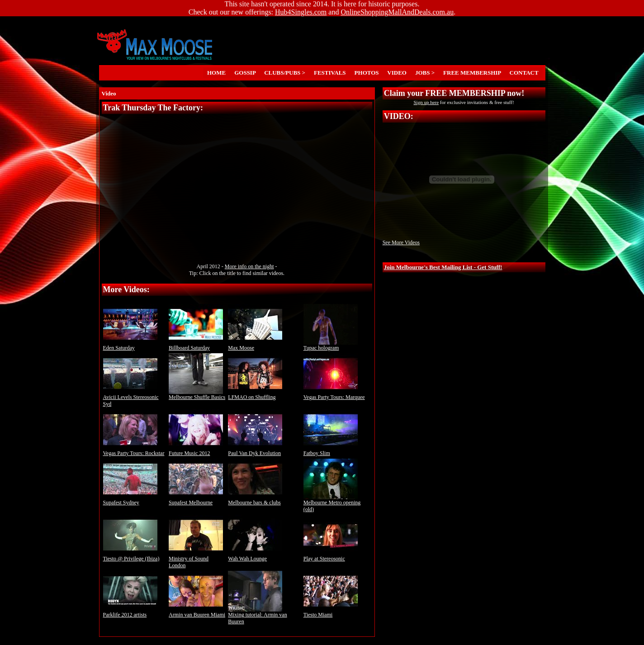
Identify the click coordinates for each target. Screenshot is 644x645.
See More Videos (401, 242)
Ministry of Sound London (196, 560)
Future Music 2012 (196, 451)
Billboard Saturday (196, 345)
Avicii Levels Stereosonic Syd (131, 398)
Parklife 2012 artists (130, 612)
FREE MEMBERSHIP (472, 73)
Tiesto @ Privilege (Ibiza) (131, 556)
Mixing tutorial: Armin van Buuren (257, 616)
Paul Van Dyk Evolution (255, 451)
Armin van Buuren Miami (197, 612)
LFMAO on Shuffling (255, 395)
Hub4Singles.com (301, 12)
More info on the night (249, 266)
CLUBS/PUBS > (285, 73)
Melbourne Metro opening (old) (332, 503)
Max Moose (255, 345)
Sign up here (426, 102)
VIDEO (397, 73)
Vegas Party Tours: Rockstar (134, 451)
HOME (217, 73)
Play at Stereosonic (331, 556)
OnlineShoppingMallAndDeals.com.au (397, 12)
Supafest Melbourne (196, 500)
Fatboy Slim (331, 451)
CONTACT (524, 73)
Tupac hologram (331, 345)
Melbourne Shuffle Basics (197, 395)
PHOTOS (367, 73)
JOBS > (425, 73)
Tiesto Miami (331, 612)
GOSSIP (245, 73)
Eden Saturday (130, 345)
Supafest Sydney (130, 500)
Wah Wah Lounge (255, 556)
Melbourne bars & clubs (255, 500)
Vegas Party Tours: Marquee (334, 395)
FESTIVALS (330, 73)
